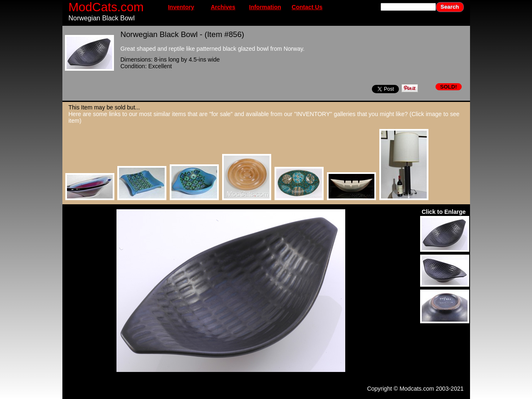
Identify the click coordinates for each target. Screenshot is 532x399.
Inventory (181, 7)
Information (265, 7)
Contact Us (307, 7)
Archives (223, 7)
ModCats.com (106, 7)
